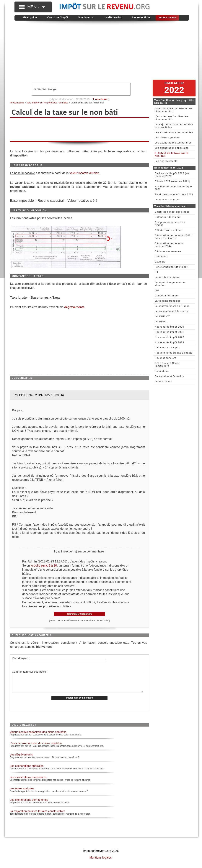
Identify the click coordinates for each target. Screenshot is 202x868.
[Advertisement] (102, 53)
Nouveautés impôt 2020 (169, 327)
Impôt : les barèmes (167, 277)
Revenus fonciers (165, 358)
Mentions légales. (101, 861)
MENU (36, 7)
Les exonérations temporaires (28, 781)
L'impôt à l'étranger (167, 296)
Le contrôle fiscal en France (172, 306)
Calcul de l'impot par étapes (172, 212)
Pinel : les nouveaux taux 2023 (174, 194)
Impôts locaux (167, 17)
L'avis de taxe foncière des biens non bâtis (36, 747)
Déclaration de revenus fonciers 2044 (169, 245)
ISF (157, 290)
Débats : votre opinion (168, 230)
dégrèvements (74, 307)
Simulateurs (85, 17)
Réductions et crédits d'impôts (174, 353)
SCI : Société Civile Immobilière (167, 364)
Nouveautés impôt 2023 (169, 342)
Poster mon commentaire (79, 702)
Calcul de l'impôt (58, 17)
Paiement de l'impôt (167, 348)
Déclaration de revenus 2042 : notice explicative (173, 237)
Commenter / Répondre (80, 614)
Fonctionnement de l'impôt (171, 267)
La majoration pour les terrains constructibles (38, 815)
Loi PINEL (161, 322)
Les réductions (141, 17)
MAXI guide (30, 17)
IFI (156, 272)
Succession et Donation (169, 376)
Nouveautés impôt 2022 (169, 337)
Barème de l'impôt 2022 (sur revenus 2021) (172, 175)
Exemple (160, 262)
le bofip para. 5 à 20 (44, 566)
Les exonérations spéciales (27, 770)
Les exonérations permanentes (29, 804)
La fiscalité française (168, 301)
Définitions (161, 256)
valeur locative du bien (84, 173)
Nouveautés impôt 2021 (169, 332)
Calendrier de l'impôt (168, 217)
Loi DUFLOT (162, 316)
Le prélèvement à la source (172, 311)
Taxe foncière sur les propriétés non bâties (47, 103)
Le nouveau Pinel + (167, 200)
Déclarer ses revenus (168, 251)
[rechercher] (75, 89)
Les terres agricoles (22, 792)
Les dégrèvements (21, 758)
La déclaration (113, 17)
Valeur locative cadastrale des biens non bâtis (38, 736)
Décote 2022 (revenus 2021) (172, 181)
